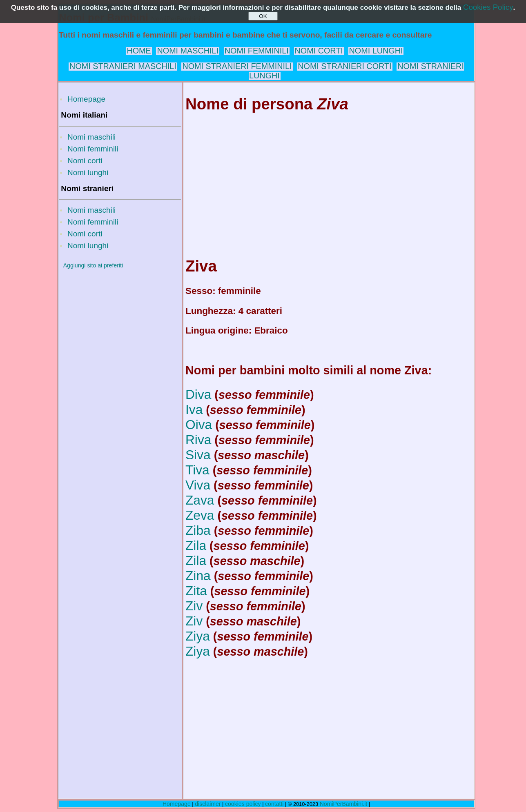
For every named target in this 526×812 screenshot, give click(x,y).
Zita (196, 591)
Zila (196, 545)
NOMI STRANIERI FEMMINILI (237, 66)
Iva (194, 409)
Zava (200, 500)
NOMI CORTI (319, 51)
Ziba (198, 530)
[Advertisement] (120, 397)
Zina (198, 576)
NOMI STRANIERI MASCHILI (123, 66)
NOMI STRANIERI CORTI (344, 66)
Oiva (199, 425)
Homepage (86, 99)
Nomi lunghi (88, 172)
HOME (139, 51)
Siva (198, 455)
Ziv (194, 606)
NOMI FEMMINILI (257, 51)
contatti (274, 804)
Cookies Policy (488, 7)
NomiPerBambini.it (344, 804)
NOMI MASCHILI (188, 51)
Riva (198, 440)
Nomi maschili (91, 137)
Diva (198, 394)
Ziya (198, 636)
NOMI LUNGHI (376, 51)
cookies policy (243, 804)
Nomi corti (85, 161)
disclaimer (208, 804)
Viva (198, 485)
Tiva (197, 470)
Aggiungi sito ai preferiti (93, 265)
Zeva (200, 515)
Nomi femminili (93, 149)
